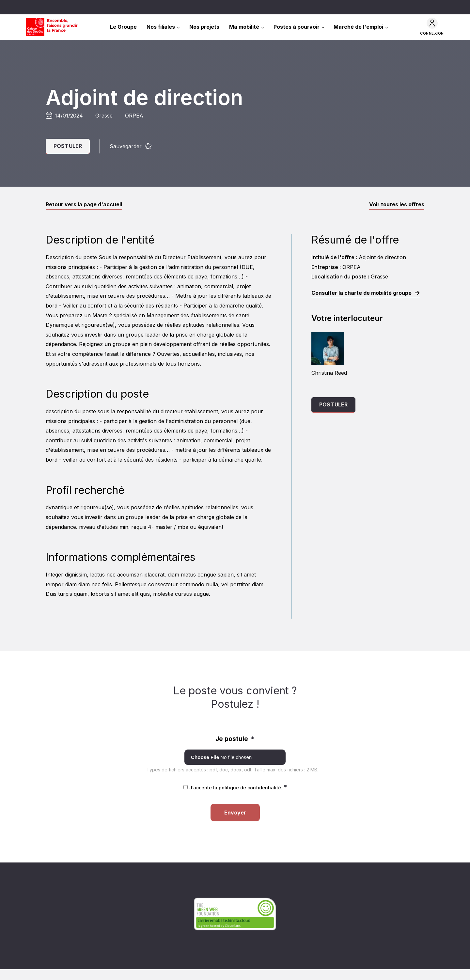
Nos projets (204, 27)
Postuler (68, 146)
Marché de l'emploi (358, 27)
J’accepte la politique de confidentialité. (238, 788)
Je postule (235, 739)
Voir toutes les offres (397, 204)
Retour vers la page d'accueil (84, 204)
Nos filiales (161, 27)
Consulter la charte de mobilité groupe (361, 293)
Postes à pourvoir (297, 27)
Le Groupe (123, 27)
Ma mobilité (244, 27)
